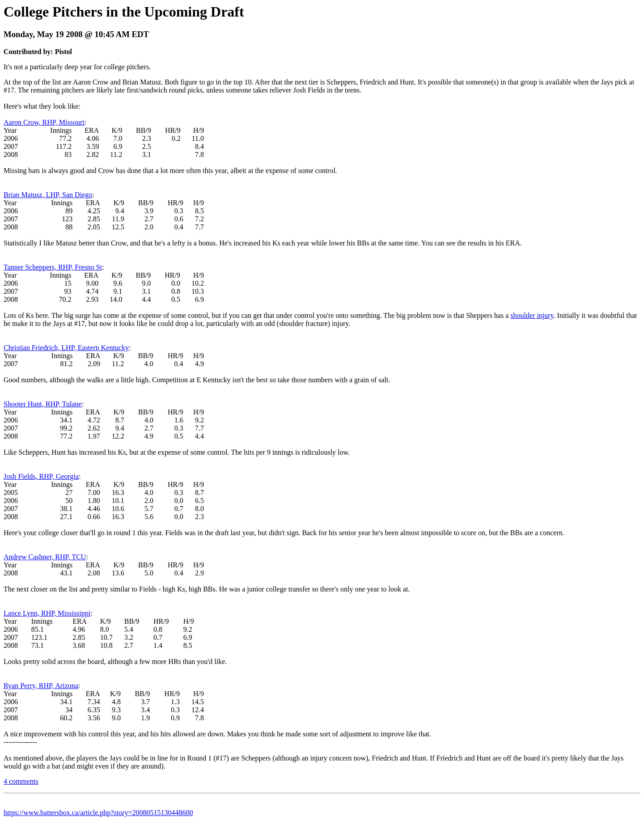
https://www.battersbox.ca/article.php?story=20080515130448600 (98, 813)
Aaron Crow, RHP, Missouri (44, 122)
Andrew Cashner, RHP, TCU (45, 557)
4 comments (21, 781)
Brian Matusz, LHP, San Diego (48, 195)
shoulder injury (532, 315)
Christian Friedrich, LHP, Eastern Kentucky (66, 348)
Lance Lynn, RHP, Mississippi (47, 613)
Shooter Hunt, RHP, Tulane (43, 404)
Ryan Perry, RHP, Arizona (41, 686)
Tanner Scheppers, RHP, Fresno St (53, 267)
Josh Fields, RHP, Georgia (41, 476)
